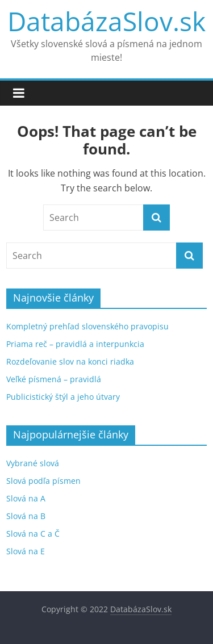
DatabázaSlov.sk (106, 21)
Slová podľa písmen (43, 481)
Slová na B (26, 516)
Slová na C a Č (33, 534)
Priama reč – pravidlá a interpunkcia (75, 344)
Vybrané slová (33, 463)
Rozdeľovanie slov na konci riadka (70, 361)
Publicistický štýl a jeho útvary (63, 397)
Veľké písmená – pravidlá (54, 379)
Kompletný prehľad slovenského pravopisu (87, 326)
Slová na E (26, 551)
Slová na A (26, 498)
